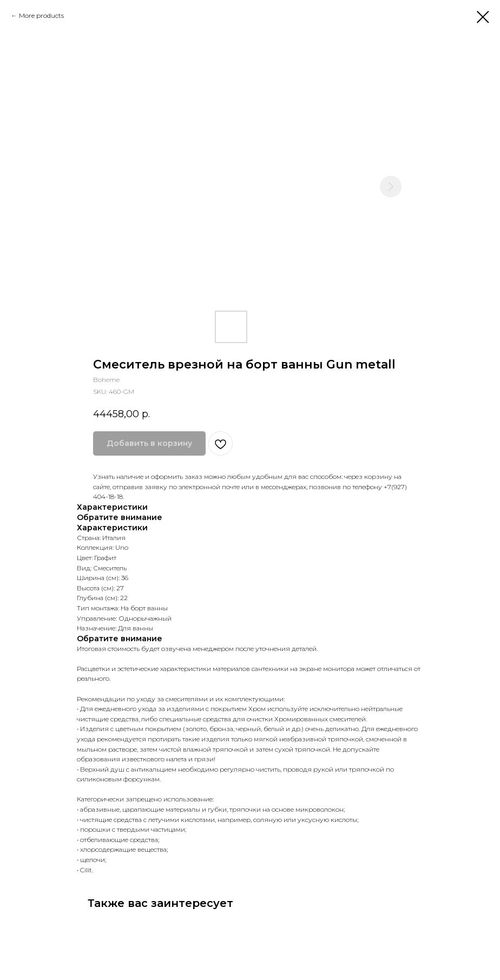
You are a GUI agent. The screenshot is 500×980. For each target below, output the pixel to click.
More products (41, 15)
